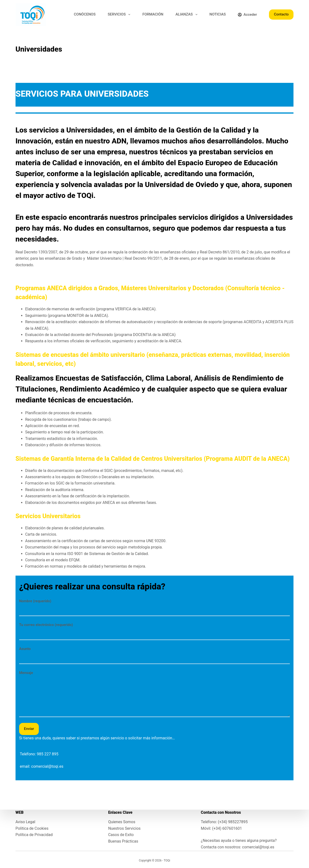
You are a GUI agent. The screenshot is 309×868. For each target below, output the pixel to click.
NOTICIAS (218, 14)
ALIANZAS (187, 15)
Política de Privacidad (34, 835)
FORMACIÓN (153, 14)
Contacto (281, 14)
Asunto (155, 653)
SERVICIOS (120, 15)
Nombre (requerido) (155, 606)
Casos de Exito (121, 835)
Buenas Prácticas (123, 841)
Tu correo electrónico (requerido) (155, 629)
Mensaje (155, 694)
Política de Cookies (32, 828)
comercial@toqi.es (47, 766)
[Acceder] (247, 15)
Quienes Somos (122, 822)
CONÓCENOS (85, 14)
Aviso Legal (25, 822)
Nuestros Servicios (124, 828)
